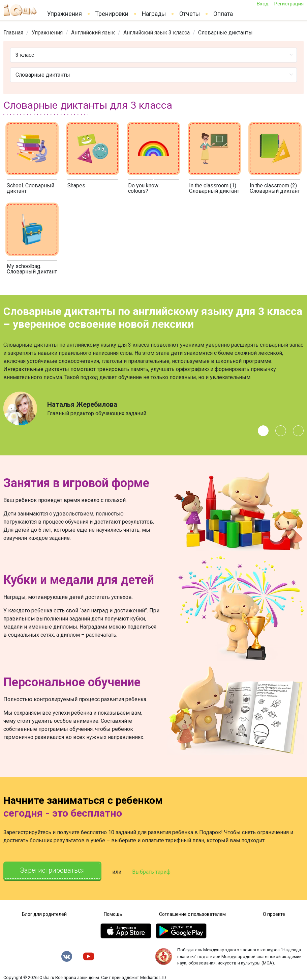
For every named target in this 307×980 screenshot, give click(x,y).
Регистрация (289, 4)
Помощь (113, 913)
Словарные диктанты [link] (225, 33)
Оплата (223, 14)
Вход (263, 4)
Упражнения (65, 14)
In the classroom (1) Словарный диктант (214, 188)
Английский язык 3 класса (157, 33)
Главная (13, 33)
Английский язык (93, 33)
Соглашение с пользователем (192, 913)
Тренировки (112, 14)
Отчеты (190, 14)
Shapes (76, 186)
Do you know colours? (143, 188)
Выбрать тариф (154, 871)
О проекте (274, 913)
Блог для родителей (44, 913)
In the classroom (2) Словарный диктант (275, 188)
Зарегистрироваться (54, 871)
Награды (154, 14)
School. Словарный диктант (30, 188)
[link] (13, 33)
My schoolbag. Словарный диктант (32, 269)
